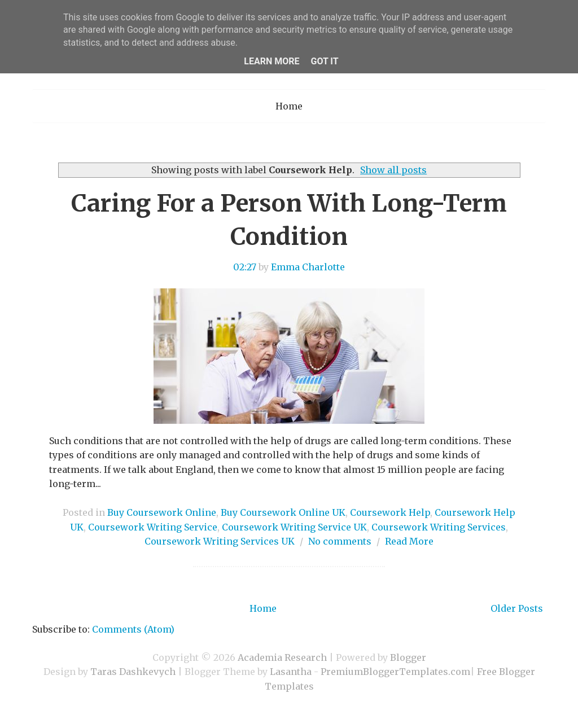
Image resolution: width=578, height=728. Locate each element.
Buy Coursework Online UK (283, 512)
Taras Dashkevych (133, 672)
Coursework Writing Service (153, 527)
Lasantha (291, 672)
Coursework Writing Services (439, 527)
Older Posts (517, 608)
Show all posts (393, 170)
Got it (324, 61)
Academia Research (282, 657)
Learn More (272, 61)
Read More (409, 541)
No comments (340, 541)
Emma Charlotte (308, 267)
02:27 (245, 267)
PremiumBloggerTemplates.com (395, 672)
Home (289, 106)
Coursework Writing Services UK (220, 541)
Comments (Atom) (133, 629)
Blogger (408, 657)
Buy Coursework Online (162, 512)
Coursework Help (390, 512)
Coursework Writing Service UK (294, 527)
